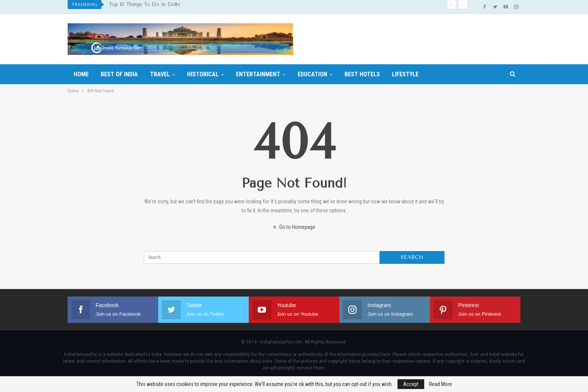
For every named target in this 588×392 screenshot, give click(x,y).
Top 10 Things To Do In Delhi (144, 4)
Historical (203, 74)
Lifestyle (405, 74)
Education (312, 74)
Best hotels (362, 74)
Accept (411, 384)
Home (81, 74)
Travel (160, 74)
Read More (441, 384)
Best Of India (119, 74)
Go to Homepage (294, 227)
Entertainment (258, 74)
